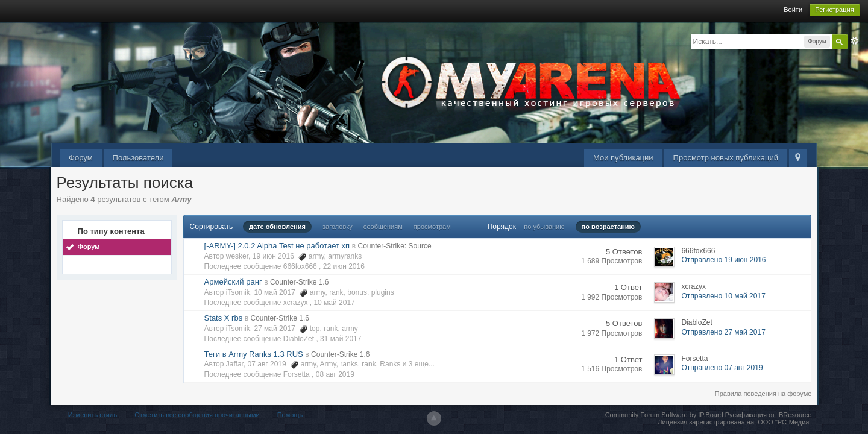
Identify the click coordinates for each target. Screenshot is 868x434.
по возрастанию (608, 227)
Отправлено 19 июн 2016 (723, 260)
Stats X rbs (224, 318)
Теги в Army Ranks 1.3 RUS (254, 354)
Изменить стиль (93, 415)
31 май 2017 (341, 339)
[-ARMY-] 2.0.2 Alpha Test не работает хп (277, 246)
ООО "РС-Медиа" (785, 422)
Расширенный (855, 41)
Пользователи (138, 158)
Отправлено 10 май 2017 (723, 296)
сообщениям (383, 227)
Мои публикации (623, 158)
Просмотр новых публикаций (726, 158)
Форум (81, 158)
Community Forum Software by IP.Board (664, 415)
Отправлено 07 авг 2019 (722, 368)
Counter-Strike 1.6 (299, 282)
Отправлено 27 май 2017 (723, 332)
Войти (793, 10)
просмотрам (432, 227)
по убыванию (544, 227)
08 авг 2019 (335, 374)
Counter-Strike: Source (395, 246)
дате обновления (277, 227)
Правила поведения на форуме (763, 394)
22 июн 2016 (344, 266)
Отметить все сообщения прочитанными (197, 415)
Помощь (290, 415)
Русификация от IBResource (768, 415)
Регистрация (834, 10)
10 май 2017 (334, 303)
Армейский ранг (233, 282)
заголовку (338, 227)
